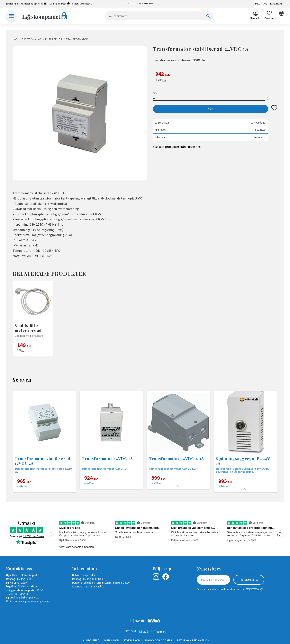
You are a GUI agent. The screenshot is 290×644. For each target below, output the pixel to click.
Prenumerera (249, 580)
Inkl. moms (261, 4)
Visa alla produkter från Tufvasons (177, 147)
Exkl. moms (276, 4)
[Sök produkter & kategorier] (159, 16)
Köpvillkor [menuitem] (132, 640)
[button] (269, 16)
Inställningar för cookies (140, 4)
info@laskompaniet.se (27, 597)
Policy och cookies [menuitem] (158, 640)
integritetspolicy (254, 589)
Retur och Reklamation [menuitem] (193, 640)
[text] (215, 75)
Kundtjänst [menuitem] (91, 640)
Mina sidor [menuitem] (256, 18)
